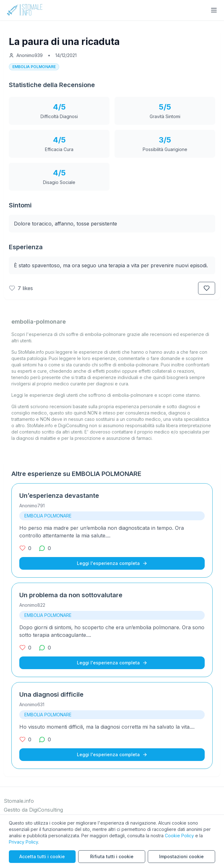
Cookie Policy (179, 836)
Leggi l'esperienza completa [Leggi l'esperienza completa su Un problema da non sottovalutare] (112, 663)
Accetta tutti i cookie (42, 856)
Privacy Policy (23, 842)
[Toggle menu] (214, 10)
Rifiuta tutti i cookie (112, 856)
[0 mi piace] (25, 548)
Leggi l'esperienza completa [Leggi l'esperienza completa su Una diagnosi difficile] (112, 754)
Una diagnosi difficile (51, 694)
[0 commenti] (45, 548)
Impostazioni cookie (181, 856)
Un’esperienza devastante (59, 496)
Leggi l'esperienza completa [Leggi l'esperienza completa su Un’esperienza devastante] (112, 563)
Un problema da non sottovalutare (71, 595)
